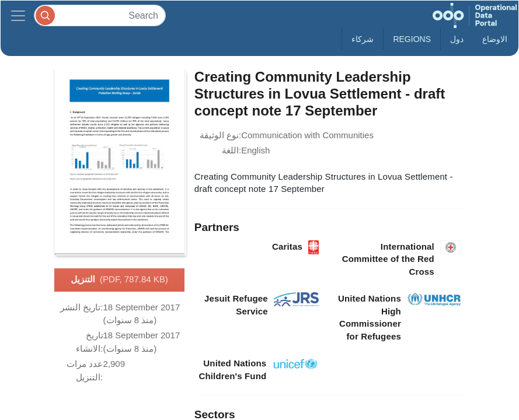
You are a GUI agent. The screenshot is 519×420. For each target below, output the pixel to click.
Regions (412, 39)
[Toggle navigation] (18, 15)
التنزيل (119, 280)
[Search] (100, 15)
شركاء (363, 39)
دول (457, 39)
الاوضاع (495, 39)
